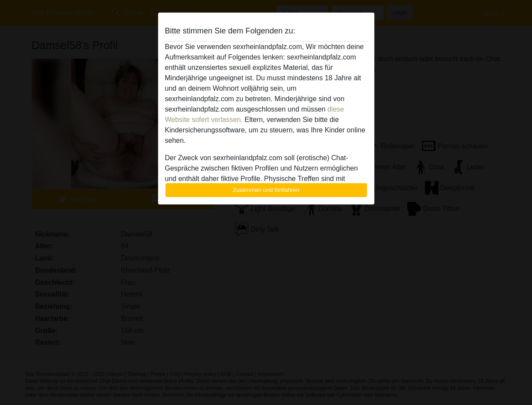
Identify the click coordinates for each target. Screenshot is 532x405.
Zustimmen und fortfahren (266, 190)
